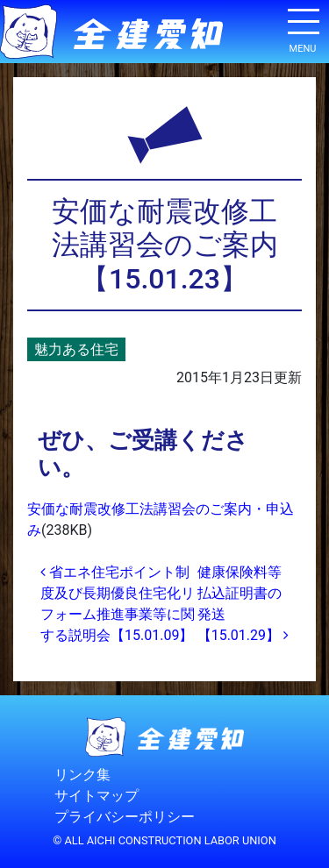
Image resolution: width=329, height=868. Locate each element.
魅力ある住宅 (76, 349)
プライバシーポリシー (125, 817)
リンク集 (82, 775)
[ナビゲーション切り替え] (303, 28)
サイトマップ (97, 796)
